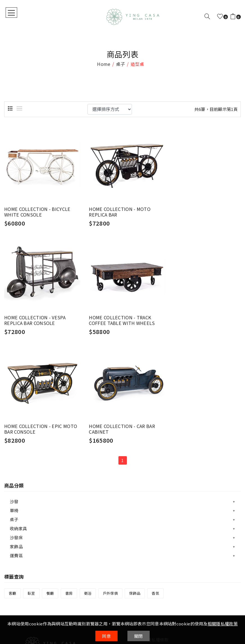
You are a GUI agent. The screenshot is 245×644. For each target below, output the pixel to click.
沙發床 (16, 423)
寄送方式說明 (17, 588)
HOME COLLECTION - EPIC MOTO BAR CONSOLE (122, 314)
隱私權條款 (158, 525)
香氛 (155, 478)
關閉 (139, 636)
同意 (106, 636)
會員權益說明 (160, 533)
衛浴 (88, 478)
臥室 (31, 478)
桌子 (121, 64)
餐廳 (50, 478)
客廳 (13, 478)
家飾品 (16, 432)
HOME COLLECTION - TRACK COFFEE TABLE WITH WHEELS (36, 314)
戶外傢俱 (110, 478)
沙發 (14, 386)
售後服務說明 (17, 597)
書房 (69, 478)
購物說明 (13, 571)
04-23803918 (59, 556)
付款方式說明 (17, 580)
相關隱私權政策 (223, 624)
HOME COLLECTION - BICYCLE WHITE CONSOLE (37, 209)
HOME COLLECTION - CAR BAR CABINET (200, 314)
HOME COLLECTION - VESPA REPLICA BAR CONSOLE (198, 209)
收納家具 (18, 414)
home (104, 64)
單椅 (14, 395)
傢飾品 (135, 478)
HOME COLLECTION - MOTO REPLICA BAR (116, 209)
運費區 (16, 441)
